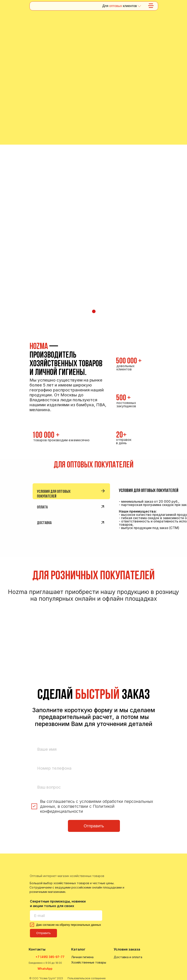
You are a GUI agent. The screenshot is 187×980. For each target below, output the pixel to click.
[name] (94, 749)
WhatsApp (45, 969)
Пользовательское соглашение (87, 978)
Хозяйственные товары (89, 962)
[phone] (94, 768)
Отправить (94, 826)
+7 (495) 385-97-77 (50, 957)
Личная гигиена (82, 957)
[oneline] (94, 787)
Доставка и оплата (128, 957)
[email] (66, 916)
